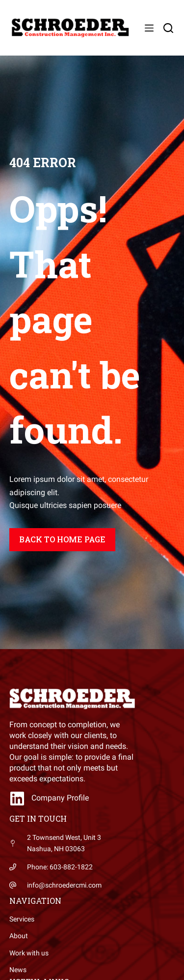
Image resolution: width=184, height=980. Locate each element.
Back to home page (62, 539)
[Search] (168, 28)
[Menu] (149, 28)
